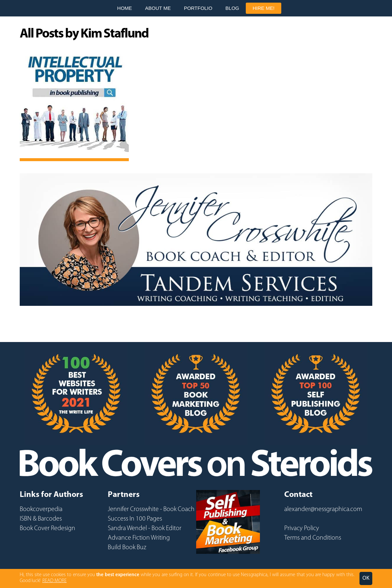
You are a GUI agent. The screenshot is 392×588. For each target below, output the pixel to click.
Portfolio (198, 8)
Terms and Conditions (313, 538)
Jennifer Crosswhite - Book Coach (151, 509)
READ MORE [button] (55, 581)
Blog (232, 8)
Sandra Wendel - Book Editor (145, 528)
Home (125, 8)
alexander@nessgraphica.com (323, 509)
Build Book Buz (127, 548)
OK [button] (366, 578)
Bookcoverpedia (41, 509)
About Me (158, 8)
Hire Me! (264, 8)
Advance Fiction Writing (139, 538)
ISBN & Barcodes (41, 519)
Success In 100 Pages (135, 519)
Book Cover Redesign (47, 528)
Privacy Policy (302, 528)
